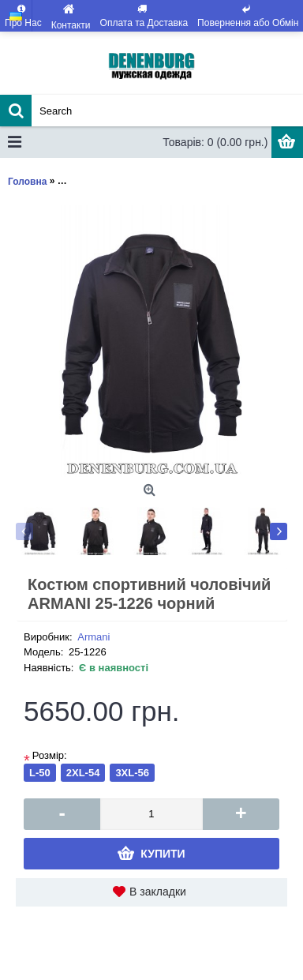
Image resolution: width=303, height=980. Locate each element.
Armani (94, 637)
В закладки (158, 892)
